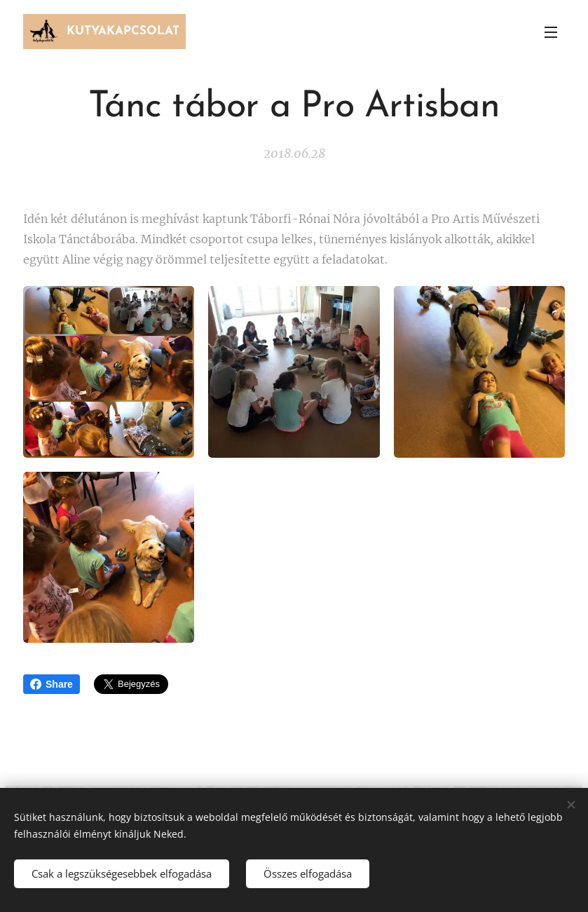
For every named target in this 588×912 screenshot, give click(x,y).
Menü (551, 32)
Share (52, 684)
